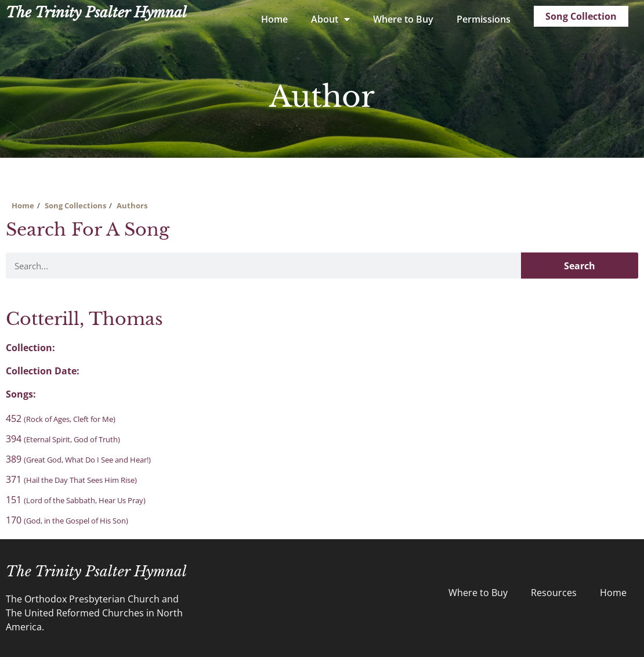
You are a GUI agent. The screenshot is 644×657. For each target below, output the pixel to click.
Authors (132, 205)
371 (71, 479)
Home (274, 19)
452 (61, 418)
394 (63, 439)
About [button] (330, 19)
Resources (554, 593)
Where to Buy (403, 19)
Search (580, 266)
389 (78, 459)
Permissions (484, 19)
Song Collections (75, 205)
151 (76, 500)
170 (67, 520)
